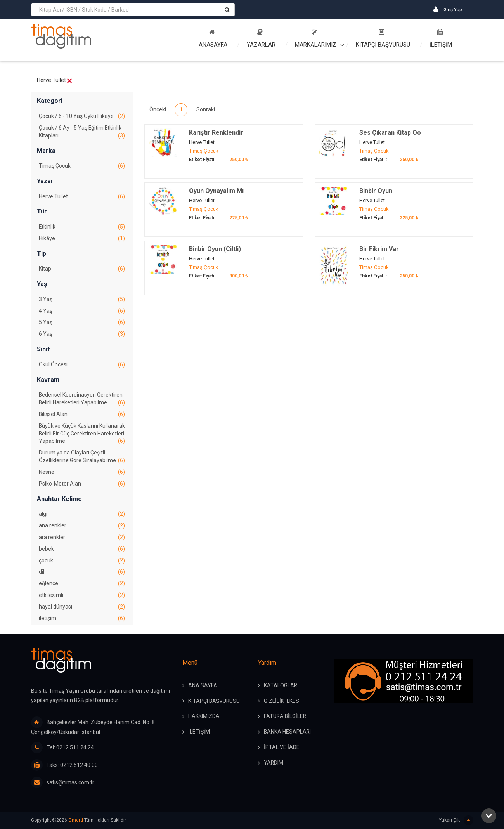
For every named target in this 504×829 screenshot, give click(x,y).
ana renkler (82, 527)
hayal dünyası (82, 609)
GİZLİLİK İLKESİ (282, 701)
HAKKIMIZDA (204, 717)
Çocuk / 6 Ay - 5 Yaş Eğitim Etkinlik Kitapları (82, 132)
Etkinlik (82, 227)
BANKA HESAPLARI (288, 732)
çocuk (82, 562)
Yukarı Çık (456, 820)
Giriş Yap (448, 9)
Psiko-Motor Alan (82, 485)
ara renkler (82, 539)
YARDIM (274, 763)
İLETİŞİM (441, 39)
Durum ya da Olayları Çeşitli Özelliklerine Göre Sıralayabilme (82, 458)
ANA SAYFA (203, 686)
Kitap (82, 269)
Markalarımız (316, 39)
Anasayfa (213, 39)
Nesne (82, 473)
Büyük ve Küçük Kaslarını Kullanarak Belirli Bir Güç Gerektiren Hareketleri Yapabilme (82, 435)
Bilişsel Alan (82, 415)
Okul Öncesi (82, 366)
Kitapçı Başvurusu (383, 39)
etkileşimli (82, 597)
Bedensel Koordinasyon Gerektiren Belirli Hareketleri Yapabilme (82, 400)
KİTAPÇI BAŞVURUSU (214, 701)
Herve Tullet (82, 197)
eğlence (82, 586)
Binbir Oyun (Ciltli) (215, 249)
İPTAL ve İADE (282, 748)
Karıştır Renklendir (216, 133)
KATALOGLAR (281, 686)
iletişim (82, 621)
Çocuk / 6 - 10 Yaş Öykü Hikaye (82, 116)
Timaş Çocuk (82, 166)
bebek (82, 551)
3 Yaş (82, 300)
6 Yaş (82, 335)
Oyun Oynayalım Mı (216, 191)
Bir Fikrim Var (379, 249)
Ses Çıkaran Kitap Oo (390, 133)
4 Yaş (82, 312)
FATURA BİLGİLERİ (286, 717)
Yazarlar (261, 39)
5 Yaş (82, 323)
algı (82, 516)
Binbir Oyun (376, 191)
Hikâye (82, 239)
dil (82, 574)
